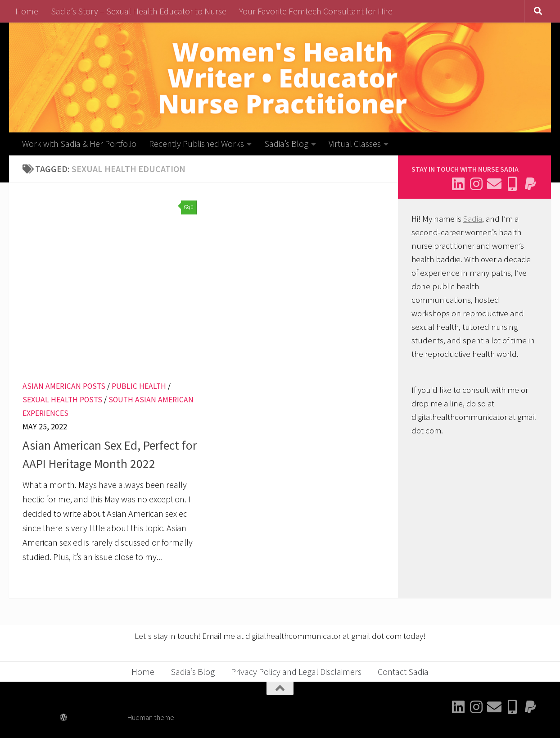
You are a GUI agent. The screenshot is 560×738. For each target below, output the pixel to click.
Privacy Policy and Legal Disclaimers (296, 672)
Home (27, 11)
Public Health (139, 386)
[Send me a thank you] (530, 184)
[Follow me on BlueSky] (512, 184)
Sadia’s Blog (286, 143)
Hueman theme (151, 717)
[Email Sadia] (494, 184)
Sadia (473, 219)
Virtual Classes (355, 143)
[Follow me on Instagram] (476, 184)
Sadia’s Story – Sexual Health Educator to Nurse (139, 11)
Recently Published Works (196, 143)
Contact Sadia (403, 672)
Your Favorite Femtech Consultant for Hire (316, 11)
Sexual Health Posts (62, 400)
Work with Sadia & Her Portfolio (79, 143)
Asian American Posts (64, 386)
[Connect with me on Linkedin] (458, 184)
